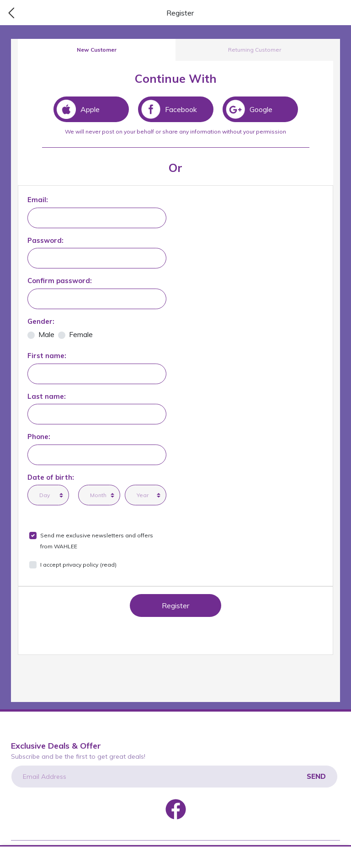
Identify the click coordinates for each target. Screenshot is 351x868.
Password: (45, 240)
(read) (108, 565)
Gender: (41, 321)
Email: (38, 200)
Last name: (47, 396)
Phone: (39, 437)
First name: (47, 356)
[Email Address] (174, 777)
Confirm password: (60, 281)
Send (316, 776)
